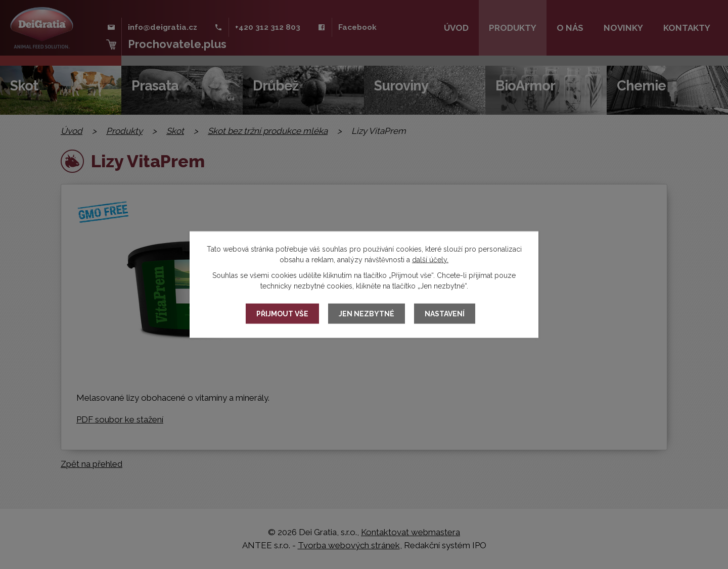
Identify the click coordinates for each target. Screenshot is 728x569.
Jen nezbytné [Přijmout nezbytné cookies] (367, 314)
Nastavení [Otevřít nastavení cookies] (445, 314)
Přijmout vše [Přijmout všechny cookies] (282, 314)
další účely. (430, 260)
